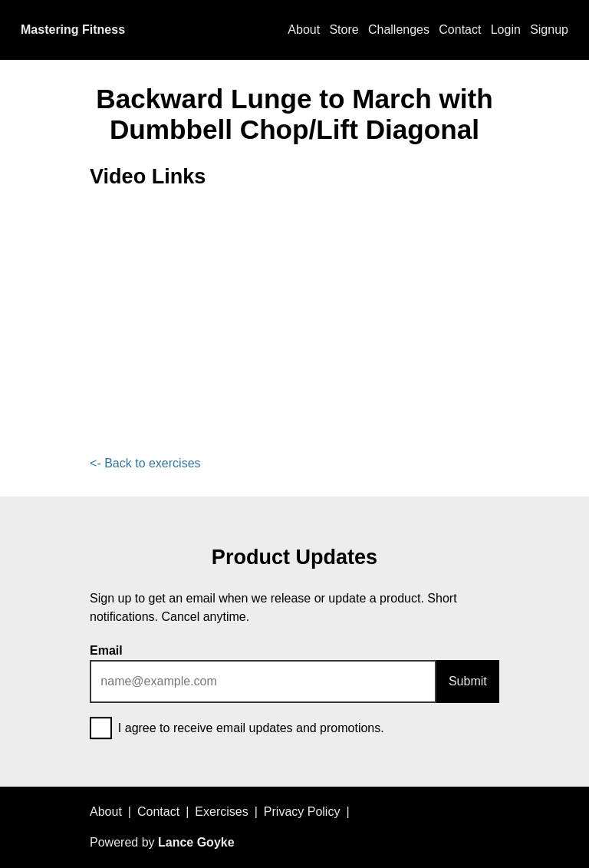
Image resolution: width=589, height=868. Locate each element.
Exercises (221, 812)
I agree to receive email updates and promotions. (237, 729)
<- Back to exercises (145, 463)
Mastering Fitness (73, 30)
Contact (460, 30)
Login (506, 30)
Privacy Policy (302, 812)
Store (344, 30)
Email (106, 650)
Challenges (399, 30)
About (304, 30)
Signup (549, 30)
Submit (468, 681)
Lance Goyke (196, 842)
